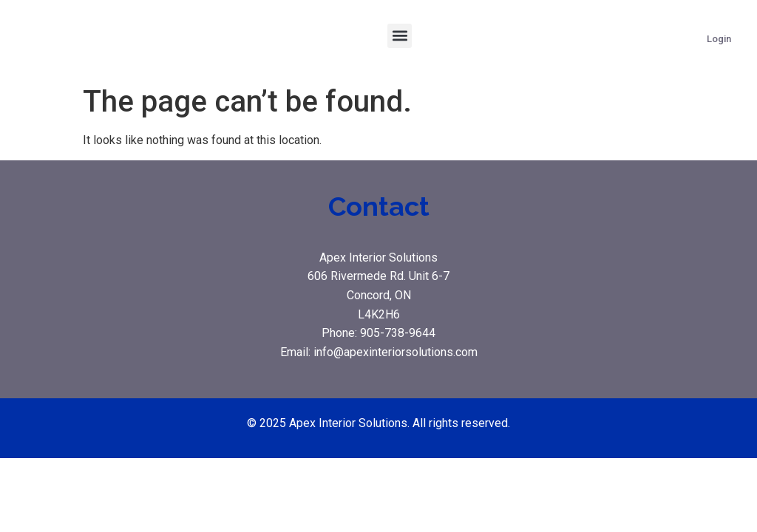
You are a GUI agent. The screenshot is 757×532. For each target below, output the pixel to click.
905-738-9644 (398, 333)
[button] (400, 36)
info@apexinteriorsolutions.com (396, 352)
